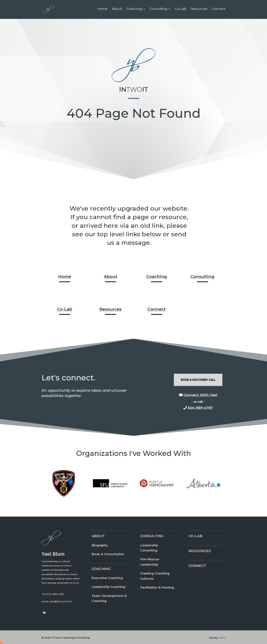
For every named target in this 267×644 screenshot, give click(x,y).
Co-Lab (65, 309)
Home (65, 276)
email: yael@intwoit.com (57, 601)
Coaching (157, 276)
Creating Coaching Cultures (155, 576)
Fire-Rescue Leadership (150, 562)
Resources (111, 309)
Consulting (202, 276)
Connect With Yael (200, 395)
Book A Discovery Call (198, 380)
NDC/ (222, 638)
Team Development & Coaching (109, 598)
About (111, 276)
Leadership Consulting (149, 548)
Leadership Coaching (108, 587)
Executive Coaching (107, 578)
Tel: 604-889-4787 (53, 594)
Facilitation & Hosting (157, 588)
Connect (157, 309)
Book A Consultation (108, 554)
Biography (100, 545)
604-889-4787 (200, 408)
